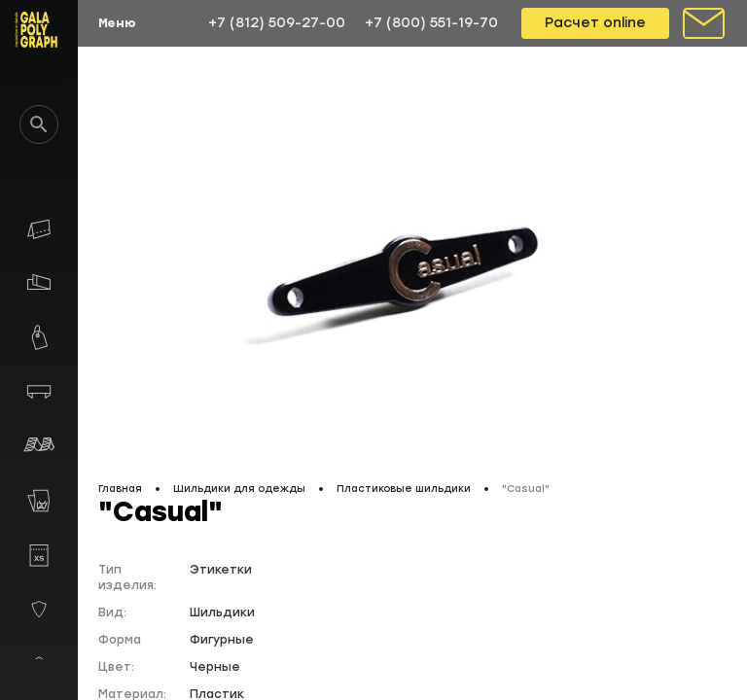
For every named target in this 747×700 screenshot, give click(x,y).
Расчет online (595, 23)
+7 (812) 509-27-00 (277, 23)
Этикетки (221, 570)
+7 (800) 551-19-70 (431, 23)
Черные (215, 667)
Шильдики (222, 612)
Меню (117, 23)
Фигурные (222, 640)
